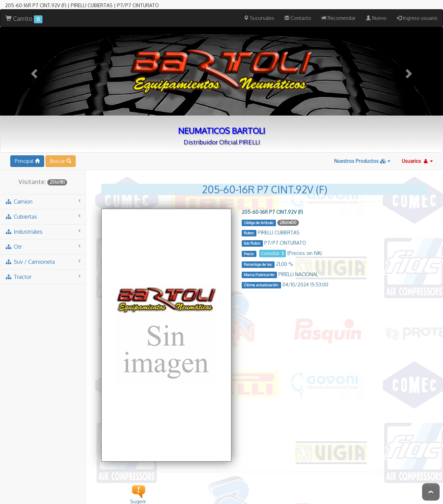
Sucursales (259, 9)
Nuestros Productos (362, 152)
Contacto (298, 9)
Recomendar (339, 9)
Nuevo (376, 9)
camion (43, 192)
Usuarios (417, 152)
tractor (43, 268)
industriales (43, 223)
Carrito (24, 10)
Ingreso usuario (417, 9)
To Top (431, 492)
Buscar (61, 152)
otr (43, 238)
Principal (27, 152)
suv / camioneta (43, 253)
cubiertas (43, 208)
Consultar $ (273, 244)
